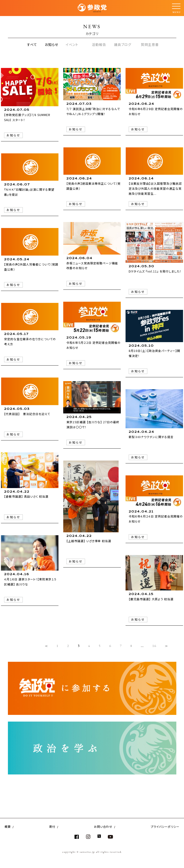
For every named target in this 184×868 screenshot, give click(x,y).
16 (154, 646)
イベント (72, 45)
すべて (32, 45)
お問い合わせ (103, 826)
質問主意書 (150, 45)
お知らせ (52, 45)
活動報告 (99, 45)
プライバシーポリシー (165, 826)
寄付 (52, 826)
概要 (8, 826)
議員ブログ (123, 45)
